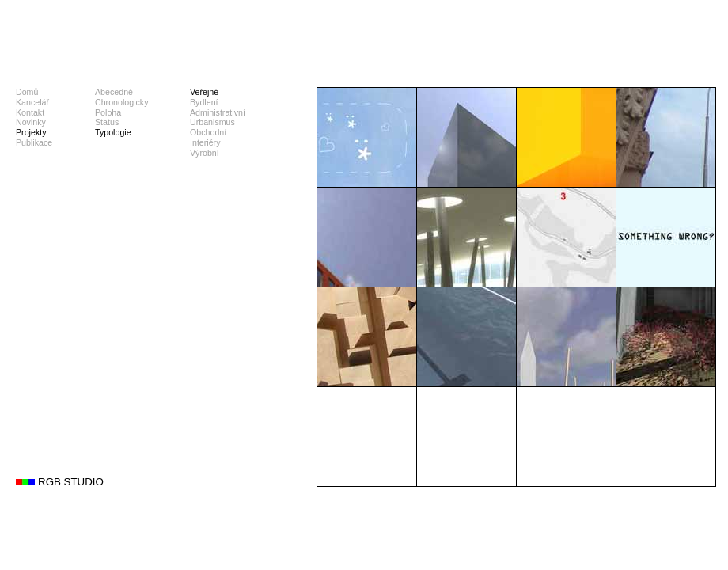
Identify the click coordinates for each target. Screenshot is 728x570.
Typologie (113, 132)
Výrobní (205, 153)
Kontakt (30, 112)
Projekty (31, 132)
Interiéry (205, 142)
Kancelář (32, 102)
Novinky (31, 122)
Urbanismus (212, 122)
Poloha (108, 112)
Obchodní (208, 132)
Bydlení (204, 102)
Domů (27, 92)
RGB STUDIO (71, 482)
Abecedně (114, 92)
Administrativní (218, 112)
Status (107, 122)
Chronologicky (122, 102)
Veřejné (204, 92)
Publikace (34, 142)
